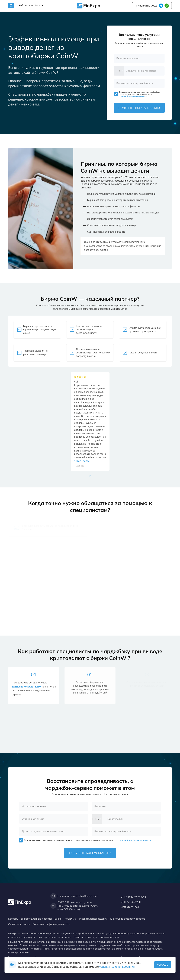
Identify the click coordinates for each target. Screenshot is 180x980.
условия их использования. (117, 967)
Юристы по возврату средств (128, 919)
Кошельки (71, 919)
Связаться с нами (19, 924)
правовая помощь (146, 6)
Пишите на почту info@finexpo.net (74, 896)
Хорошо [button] (163, 965)
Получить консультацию (139, 108)
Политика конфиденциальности (51, 924)
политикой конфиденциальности (133, 96)
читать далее (82, 461)
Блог (39, 6)
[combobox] (119, 71)
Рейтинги (26, 6)
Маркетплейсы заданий (93, 919)
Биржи (58, 919)
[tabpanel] (90, 421)
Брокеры (13, 919)
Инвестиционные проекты (36, 919)
